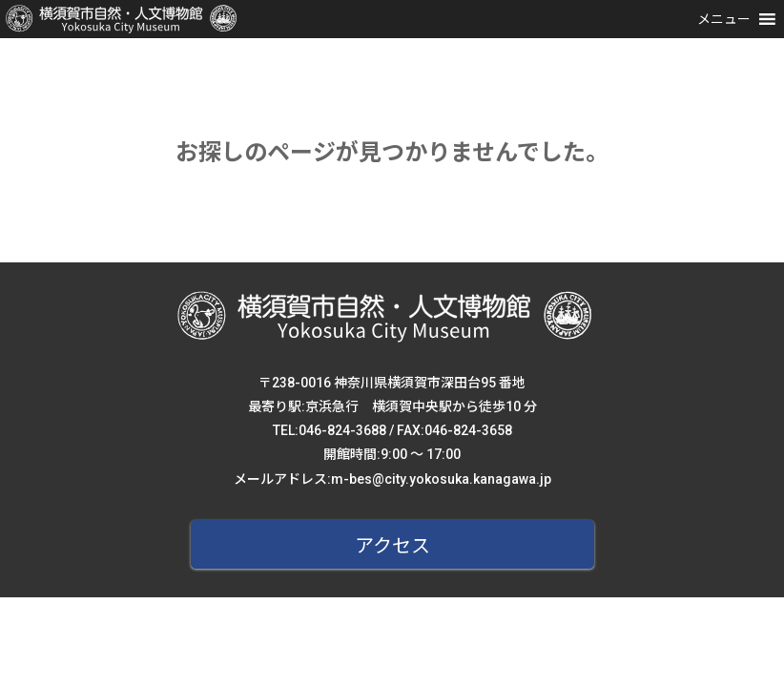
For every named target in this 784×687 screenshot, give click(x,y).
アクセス (392, 546)
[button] (724, 19)
